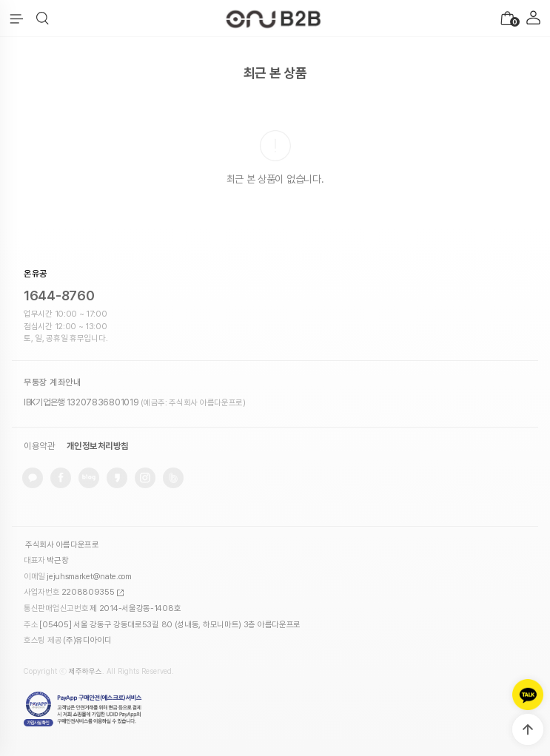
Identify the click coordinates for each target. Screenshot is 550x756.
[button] (43, 18)
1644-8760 (59, 296)
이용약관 (39, 446)
